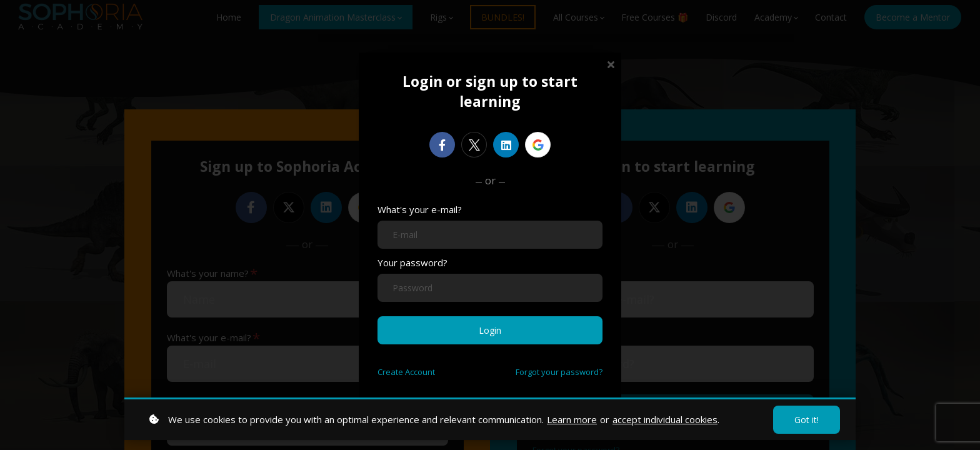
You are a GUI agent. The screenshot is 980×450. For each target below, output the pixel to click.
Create (406, 372)
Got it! (807, 420)
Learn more (572, 419)
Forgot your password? (559, 372)
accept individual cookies (665, 419)
